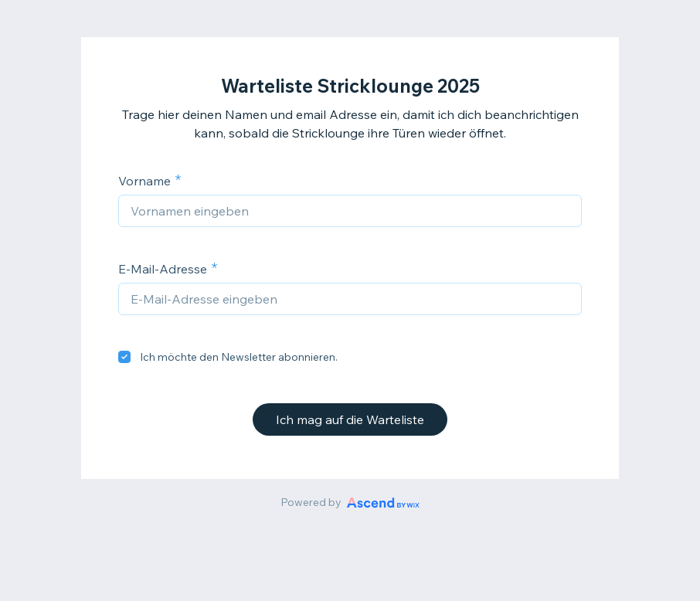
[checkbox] (124, 357)
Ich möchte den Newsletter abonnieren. (239, 357)
